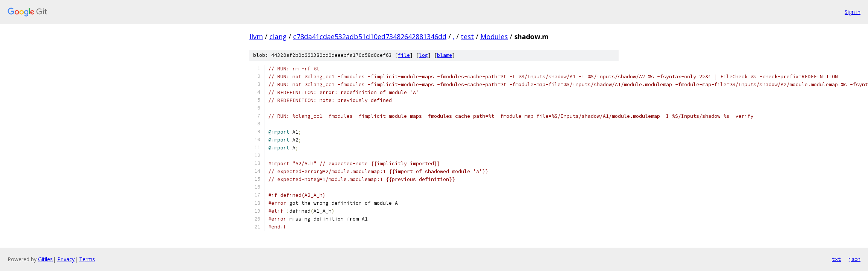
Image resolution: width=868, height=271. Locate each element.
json (854, 259)
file (404, 55)
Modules (494, 37)
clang (278, 37)
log (423, 55)
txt (836, 259)
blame (445, 55)
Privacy (66, 259)
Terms (87, 259)
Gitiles (45, 259)
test (467, 37)
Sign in (853, 12)
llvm (256, 37)
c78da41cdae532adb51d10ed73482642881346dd (370, 37)
